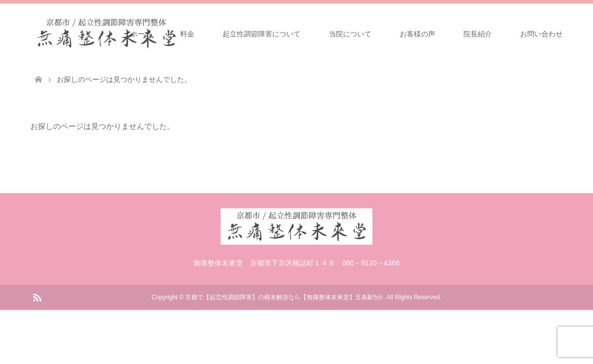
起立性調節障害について (262, 34)
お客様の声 (417, 34)
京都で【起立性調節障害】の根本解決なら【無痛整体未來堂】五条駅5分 (284, 297)
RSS (37, 297)
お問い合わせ (541, 34)
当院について (350, 34)
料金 (187, 34)
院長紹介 (478, 34)
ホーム (141, 34)
